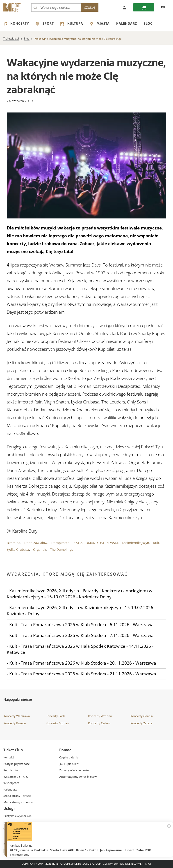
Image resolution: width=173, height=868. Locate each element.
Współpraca (11, 783)
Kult (156, 543)
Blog (148, 24)
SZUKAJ (91, 8)
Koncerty (16, 24)
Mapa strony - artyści (17, 796)
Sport (45, 24)
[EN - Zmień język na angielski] (162, 7)
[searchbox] (57, 8)
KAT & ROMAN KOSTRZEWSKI (96, 543)
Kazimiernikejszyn (135, 543)
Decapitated (60, 543)
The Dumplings (61, 550)
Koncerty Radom (99, 723)
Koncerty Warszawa (17, 716)
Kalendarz (127, 24)
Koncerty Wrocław (100, 716)
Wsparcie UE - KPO (16, 777)
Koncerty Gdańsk (142, 716)
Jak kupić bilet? (69, 764)
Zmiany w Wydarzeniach (75, 770)
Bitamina (14, 543)
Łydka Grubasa (18, 550)
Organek (40, 550)
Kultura (72, 24)
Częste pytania (69, 758)
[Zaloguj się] (124, 7)
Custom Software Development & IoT (127, 864)
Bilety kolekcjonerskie (17, 816)
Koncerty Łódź (55, 716)
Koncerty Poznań (57, 723)
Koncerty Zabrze (141, 723)
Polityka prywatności (17, 764)
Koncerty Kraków (15, 723)
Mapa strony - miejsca (18, 803)
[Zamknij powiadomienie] (169, 826)
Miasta (100, 24)
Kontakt (9, 758)
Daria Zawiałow (36, 543)
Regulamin (11, 770)
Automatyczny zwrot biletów (78, 777)
